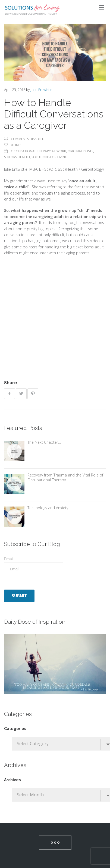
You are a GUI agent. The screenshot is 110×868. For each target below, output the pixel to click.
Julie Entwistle (42, 90)
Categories (15, 729)
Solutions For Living (49, 157)
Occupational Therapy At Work (38, 151)
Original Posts (80, 151)
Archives (12, 780)
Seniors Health (17, 157)
